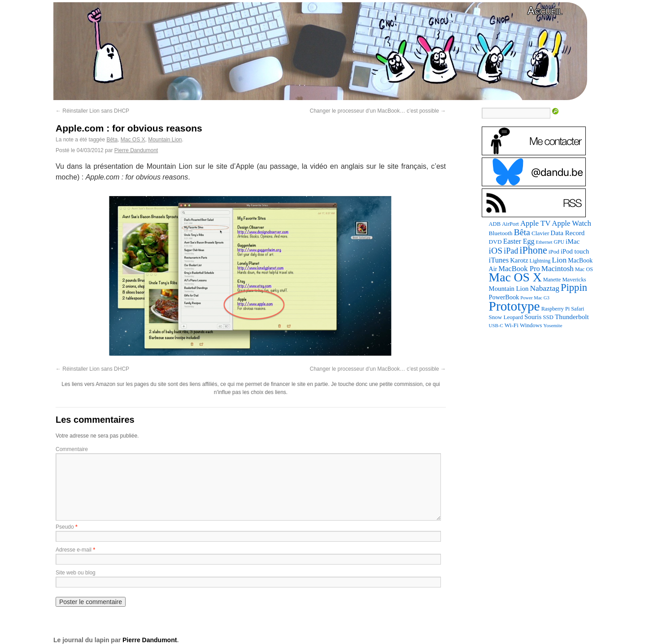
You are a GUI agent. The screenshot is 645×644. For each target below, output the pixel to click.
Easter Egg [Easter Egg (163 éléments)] (519, 241)
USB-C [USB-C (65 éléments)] (496, 325)
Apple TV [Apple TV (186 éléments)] (535, 223)
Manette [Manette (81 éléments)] (552, 280)
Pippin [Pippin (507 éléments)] (574, 287)
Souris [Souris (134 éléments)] (533, 317)
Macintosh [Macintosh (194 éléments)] (558, 269)
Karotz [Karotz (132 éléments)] (519, 260)
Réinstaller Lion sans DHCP (92, 111)
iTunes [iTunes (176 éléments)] (499, 260)
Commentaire (72, 449)
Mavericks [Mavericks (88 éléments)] (574, 280)
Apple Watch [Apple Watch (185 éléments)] (571, 223)
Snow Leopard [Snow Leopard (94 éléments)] (506, 317)
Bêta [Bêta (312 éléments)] (522, 232)
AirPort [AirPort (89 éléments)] (510, 224)
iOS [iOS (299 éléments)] (496, 251)
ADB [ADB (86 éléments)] (495, 224)
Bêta (112, 140)
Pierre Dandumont (136, 150)
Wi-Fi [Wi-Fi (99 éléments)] (512, 325)
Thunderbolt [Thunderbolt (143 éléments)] (572, 317)
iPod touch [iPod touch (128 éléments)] (575, 251)
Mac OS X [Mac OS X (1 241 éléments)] (515, 277)
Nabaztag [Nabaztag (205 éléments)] (545, 288)
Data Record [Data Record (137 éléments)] (567, 233)
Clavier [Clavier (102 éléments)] (540, 233)
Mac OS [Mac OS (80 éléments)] (584, 269)
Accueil (545, 11)
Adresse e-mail (74, 550)
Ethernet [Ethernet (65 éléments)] (544, 242)
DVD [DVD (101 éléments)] (495, 242)
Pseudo (65, 527)
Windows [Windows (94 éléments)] (531, 325)
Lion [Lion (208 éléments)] (559, 260)
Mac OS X (133, 140)
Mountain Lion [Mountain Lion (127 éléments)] (509, 289)
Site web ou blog (76, 573)
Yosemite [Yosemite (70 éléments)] (553, 325)
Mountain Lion (165, 140)
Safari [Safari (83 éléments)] (577, 309)
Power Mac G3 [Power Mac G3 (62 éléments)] (535, 298)
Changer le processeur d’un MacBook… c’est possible (378, 111)
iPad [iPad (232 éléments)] (511, 251)
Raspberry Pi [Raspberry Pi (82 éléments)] (556, 309)
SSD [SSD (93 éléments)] (548, 317)
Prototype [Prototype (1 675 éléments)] (514, 306)
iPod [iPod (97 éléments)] (554, 252)
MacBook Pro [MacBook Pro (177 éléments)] (519, 269)
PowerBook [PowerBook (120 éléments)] (504, 297)
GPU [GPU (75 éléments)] (559, 242)
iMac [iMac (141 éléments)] (573, 241)
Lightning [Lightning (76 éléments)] (540, 261)
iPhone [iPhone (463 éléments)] (533, 250)
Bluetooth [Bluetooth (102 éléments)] (501, 233)
